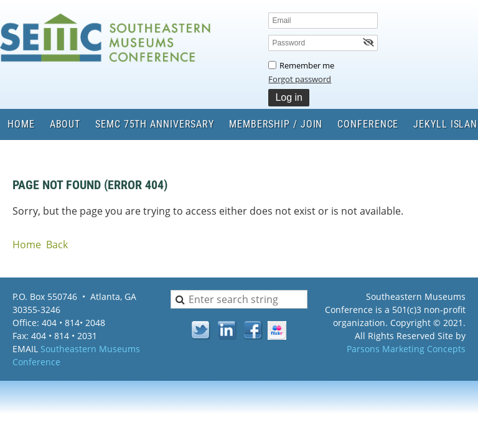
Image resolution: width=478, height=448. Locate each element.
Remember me (307, 65)
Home (27, 245)
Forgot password (300, 79)
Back (57, 245)
